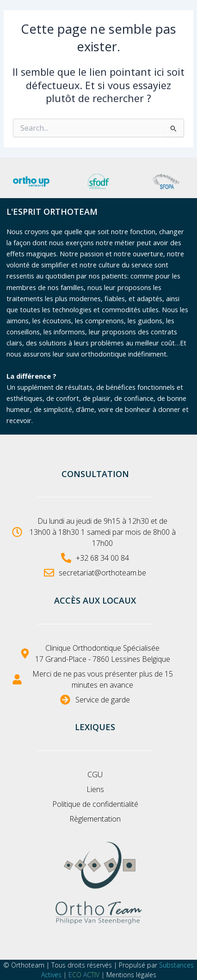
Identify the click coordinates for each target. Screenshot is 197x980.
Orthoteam (28, 965)
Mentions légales (131, 975)
